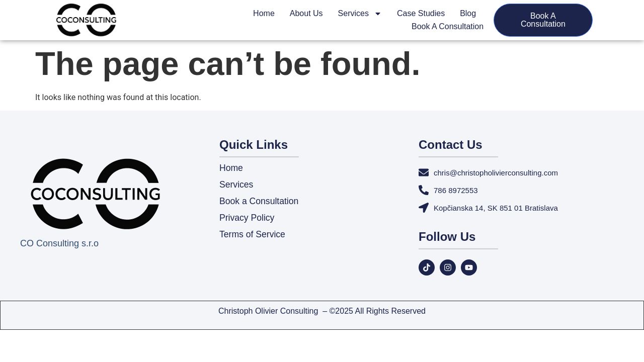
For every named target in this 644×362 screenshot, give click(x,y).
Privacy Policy (248, 219)
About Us (306, 13)
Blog (468, 13)
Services (360, 14)
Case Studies (421, 13)
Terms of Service (253, 235)
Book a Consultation (448, 26)
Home (264, 13)
